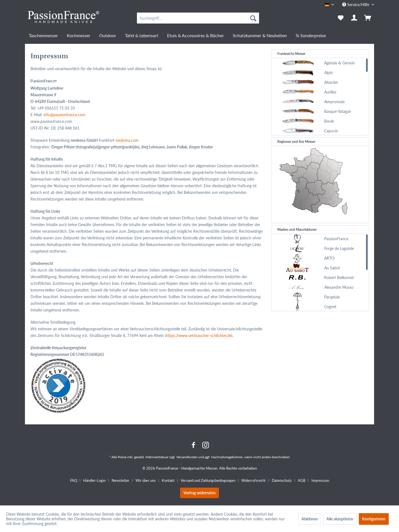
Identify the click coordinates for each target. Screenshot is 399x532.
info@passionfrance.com (64, 115)
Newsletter (121, 480)
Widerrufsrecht (254, 480)
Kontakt (168, 480)
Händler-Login (94, 480)
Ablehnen (310, 519)
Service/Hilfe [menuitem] (356, 5)
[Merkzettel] (341, 18)
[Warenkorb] (368, 18)
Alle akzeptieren (340, 519)
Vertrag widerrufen (199, 493)
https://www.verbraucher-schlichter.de (199, 335)
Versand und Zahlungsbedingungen (208, 480)
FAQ (74, 480)
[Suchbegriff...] (198, 18)
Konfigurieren (374, 519)
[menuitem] (198, 18)
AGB (302, 480)
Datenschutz (282, 480)
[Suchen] (253, 18)
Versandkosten (187, 457)
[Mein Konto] (354, 18)
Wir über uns (146, 480)
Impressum (320, 480)
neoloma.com (127, 140)
